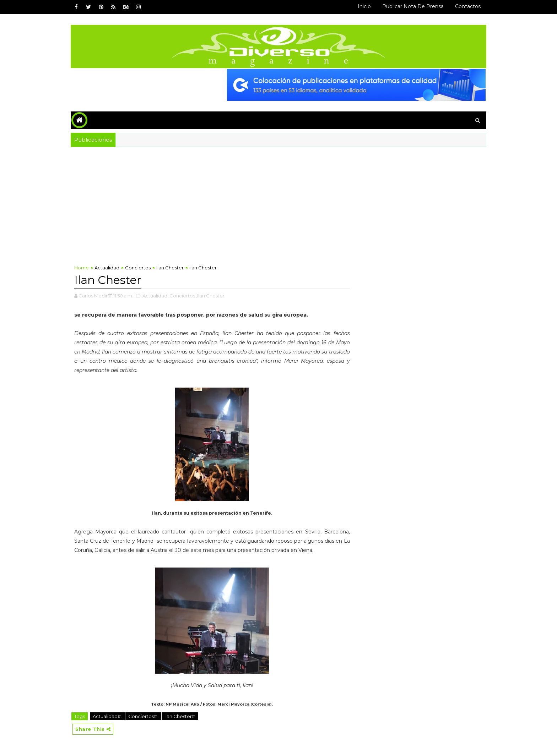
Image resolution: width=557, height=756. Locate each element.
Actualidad (107, 268)
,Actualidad (154, 296)
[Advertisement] (212, 207)
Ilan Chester (170, 268)
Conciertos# (143, 716)
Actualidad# (107, 716)
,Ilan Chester (210, 296)
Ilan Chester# (180, 716)
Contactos (468, 6)
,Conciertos (182, 296)
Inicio (364, 6)
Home (82, 268)
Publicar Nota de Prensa (413, 6)
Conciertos (138, 268)
